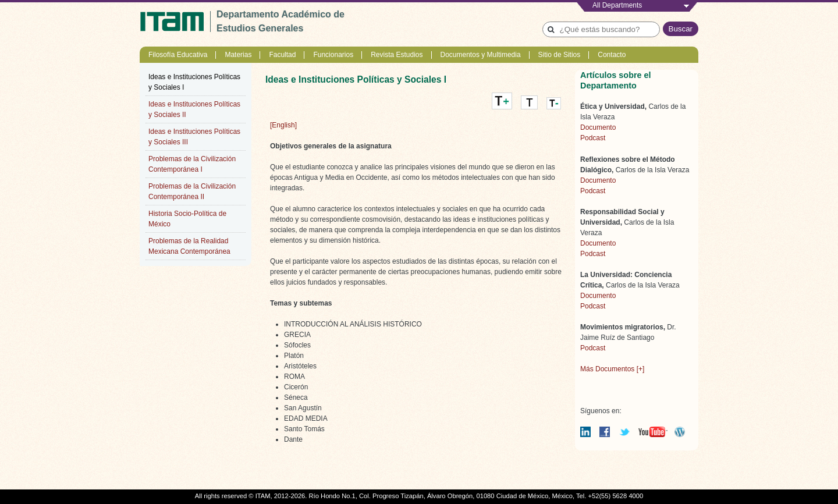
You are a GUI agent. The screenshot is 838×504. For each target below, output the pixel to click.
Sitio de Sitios (560, 55)
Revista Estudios (397, 55)
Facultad (282, 55)
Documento (598, 127)
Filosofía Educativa (178, 55)
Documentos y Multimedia (481, 55)
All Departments (617, 5)
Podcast (593, 138)
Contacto (612, 55)
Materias (238, 55)
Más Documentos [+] (612, 369)
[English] (283, 125)
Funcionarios (333, 55)
